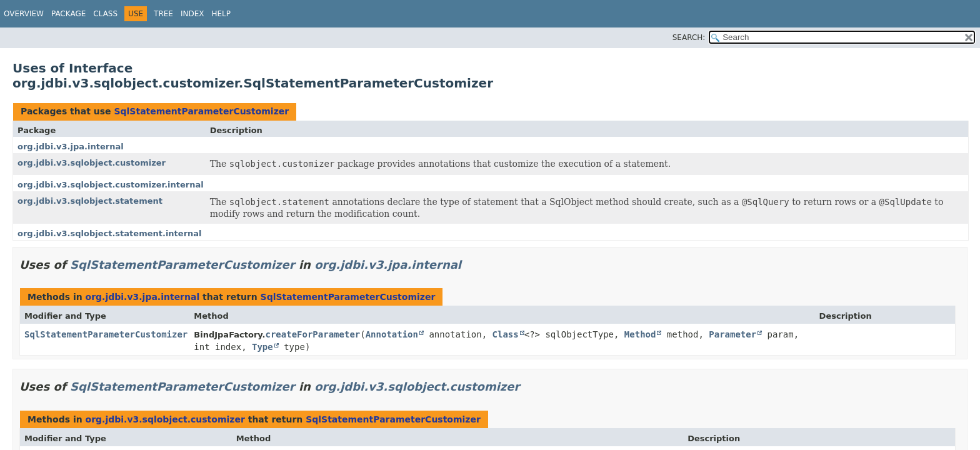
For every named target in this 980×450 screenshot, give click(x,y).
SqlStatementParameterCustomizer (201, 111)
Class (105, 14)
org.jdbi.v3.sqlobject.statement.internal (110, 233)
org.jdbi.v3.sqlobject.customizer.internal (111, 185)
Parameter (732, 334)
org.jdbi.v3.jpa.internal (71, 147)
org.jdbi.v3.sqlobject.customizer (92, 163)
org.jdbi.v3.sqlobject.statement (90, 201)
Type (262, 347)
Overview (24, 14)
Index (192, 14)
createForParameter (313, 334)
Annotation (392, 334)
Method (640, 334)
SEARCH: (689, 37)
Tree (163, 14)
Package (68, 14)
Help (221, 14)
